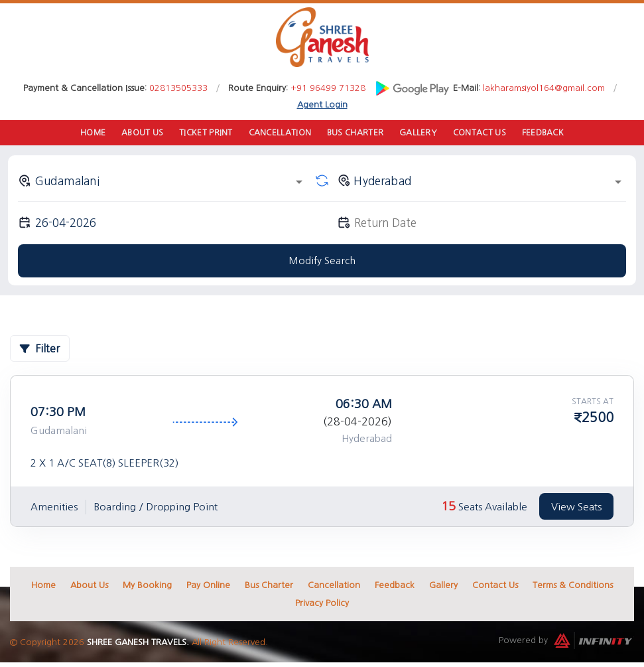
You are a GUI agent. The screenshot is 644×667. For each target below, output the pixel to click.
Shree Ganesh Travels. (138, 643)
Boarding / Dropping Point (156, 507)
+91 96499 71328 (328, 88)
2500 (598, 419)
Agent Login (322, 105)
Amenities (54, 507)
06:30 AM (364, 406)
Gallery (419, 133)
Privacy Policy (322, 604)
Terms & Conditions (573, 586)
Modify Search (322, 262)
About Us (142, 133)
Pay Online (208, 586)
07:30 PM (58, 413)
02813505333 (178, 88)
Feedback (545, 133)
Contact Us (480, 133)
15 (448, 508)
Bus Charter (356, 133)
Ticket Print (206, 133)
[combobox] (162, 182)
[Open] (299, 183)
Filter (40, 350)
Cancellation (280, 133)
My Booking (147, 586)
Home (91, 133)
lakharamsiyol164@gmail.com (544, 88)
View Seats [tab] (576, 507)
